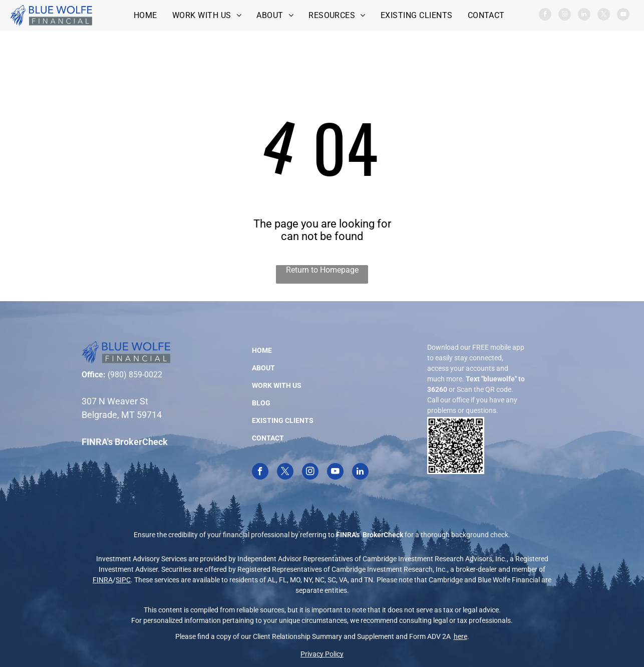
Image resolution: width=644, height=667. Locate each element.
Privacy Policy (322, 654)
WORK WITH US (277, 385)
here (460, 636)
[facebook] (545, 16)
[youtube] (623, 16)
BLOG (261, 403)
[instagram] (565, 16)
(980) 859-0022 (135, 375)
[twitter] (604, 16)
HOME (262, 350)
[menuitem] (145, 15)
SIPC (123, 580)
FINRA (103, 580)
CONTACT (268, 438)
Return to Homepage (322, 270)
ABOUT (263, 368)
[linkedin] (584, 16)
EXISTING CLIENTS (283, 420)
